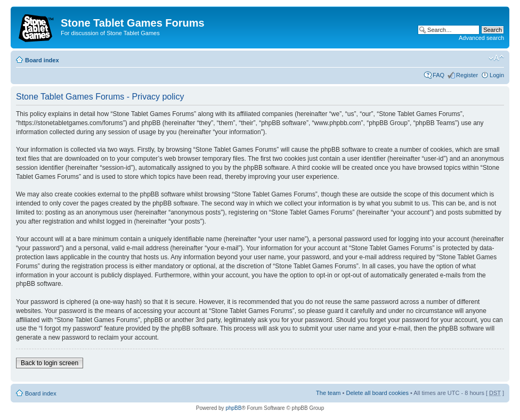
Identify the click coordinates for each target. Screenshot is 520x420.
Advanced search (481, 38)
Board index (42, 60)
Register (467, 75)
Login (497, 75)
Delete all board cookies (377, 393)
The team (328, 393)
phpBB (233, 408)
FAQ (438, 75)
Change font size (496, 58)
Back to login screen (50, 363)
